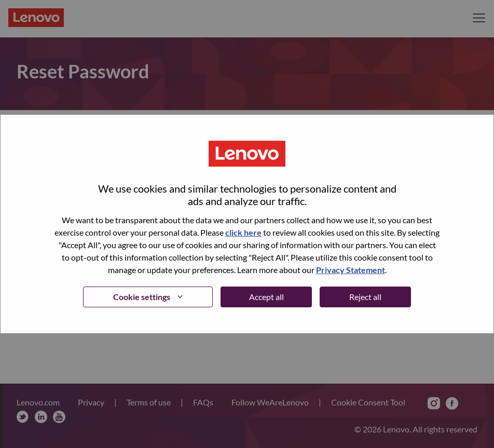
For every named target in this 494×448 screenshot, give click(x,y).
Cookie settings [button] (142, 297)
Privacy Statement (351, 270)
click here (243, 232)
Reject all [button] (365, 297)
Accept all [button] (266, 297)
